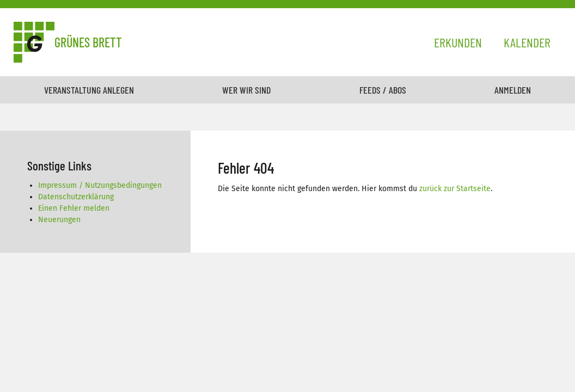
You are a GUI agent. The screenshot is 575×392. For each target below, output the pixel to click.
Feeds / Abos (383, 90)
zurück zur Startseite (455, 189)
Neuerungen (59, 220)
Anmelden (513, 90)
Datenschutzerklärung (76, 197)
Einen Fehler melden (74, 208)
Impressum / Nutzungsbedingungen (100, 185)
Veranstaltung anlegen (89, 90)
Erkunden (458, 42)
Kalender (527, 42)
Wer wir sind (246, 90)
